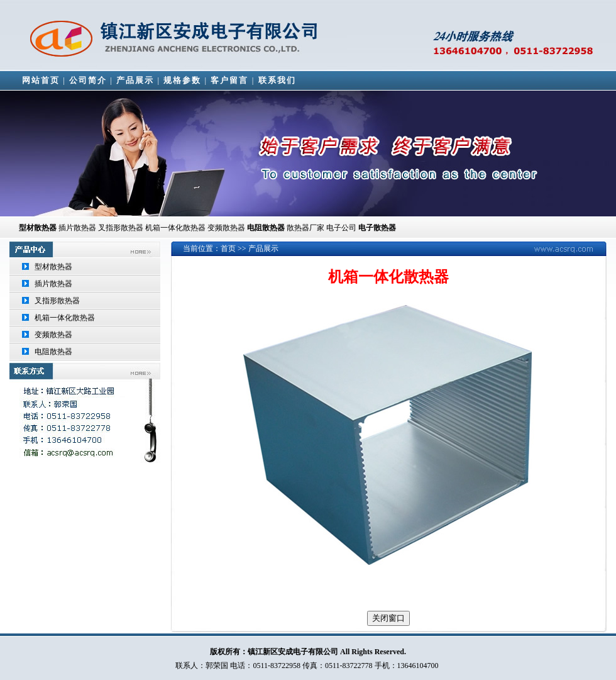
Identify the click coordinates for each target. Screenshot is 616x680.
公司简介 (88, 80)
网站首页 (41, 80)
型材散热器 (38, 228)
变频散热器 (53, 335)
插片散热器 (77, 228)
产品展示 (135, 80)
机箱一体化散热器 (65, 318)
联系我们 (277, 80)
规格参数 (182, 80)
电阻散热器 (53, 352)
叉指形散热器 (57, 301)
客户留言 (229, 80)
